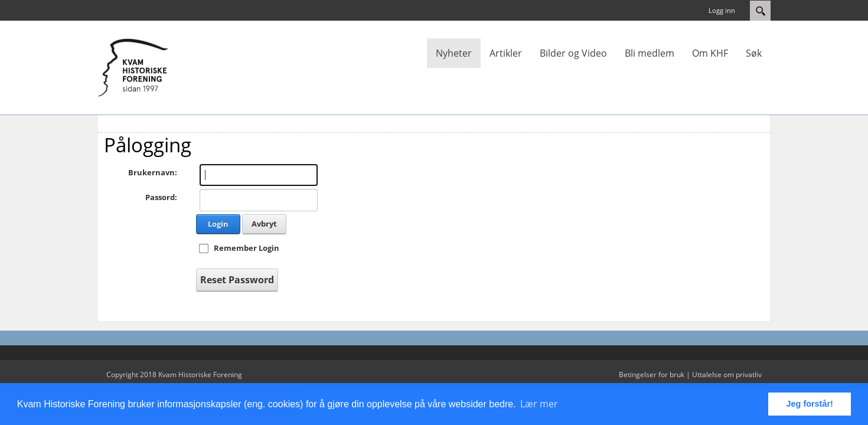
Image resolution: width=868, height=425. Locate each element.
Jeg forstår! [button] (810, 404)
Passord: (161, 197)
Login (218, 224)
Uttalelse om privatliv (727, 375)
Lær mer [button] (539, 404)
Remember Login (247, 248)
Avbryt (264, 224)
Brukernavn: (153, 172)
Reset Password (237, 280)
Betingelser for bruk (652, 375)
